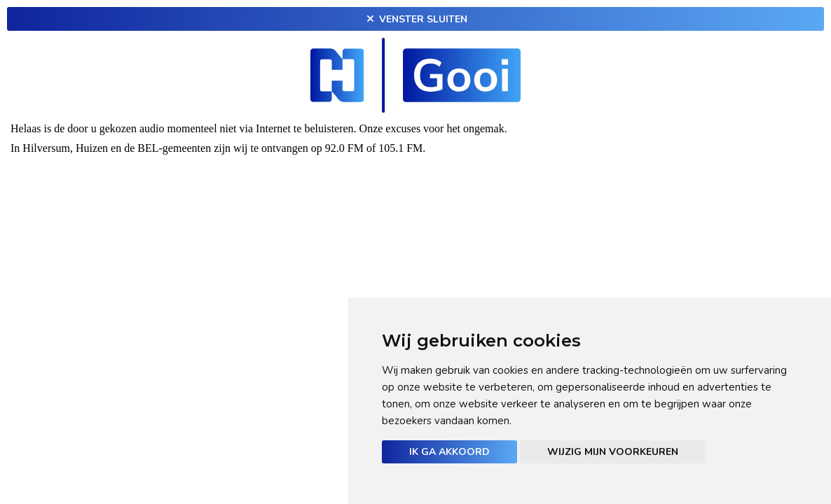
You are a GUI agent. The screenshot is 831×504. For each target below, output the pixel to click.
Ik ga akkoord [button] (449, 452)
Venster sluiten (415, 19)
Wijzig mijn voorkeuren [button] (613, 452)
